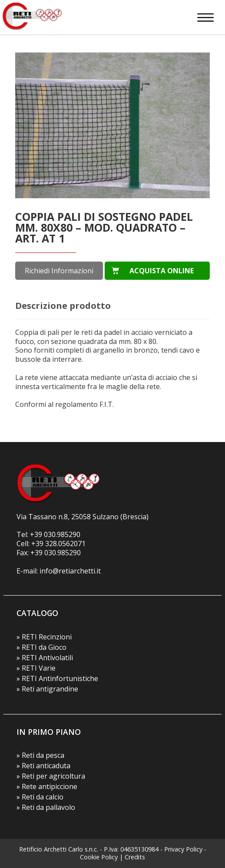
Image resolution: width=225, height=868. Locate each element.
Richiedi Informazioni (59, 271)
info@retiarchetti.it (70, 571)
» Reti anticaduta (43, 766)
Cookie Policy (99, 857)
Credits (135, 857)
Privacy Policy (183, 849)
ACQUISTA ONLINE (162, 271)
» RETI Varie (36, 668)
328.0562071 (65, 544)
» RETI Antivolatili (45, 658)
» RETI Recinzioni (44, 637)
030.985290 (62, 534)
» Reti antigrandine (47, 689)
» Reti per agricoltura (51, 776)
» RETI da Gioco (41, 647)
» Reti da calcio (40, 797)
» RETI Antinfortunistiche (57, 678)
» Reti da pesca (40, 755)
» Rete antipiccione (47, 786)
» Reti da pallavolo (46, 807)
